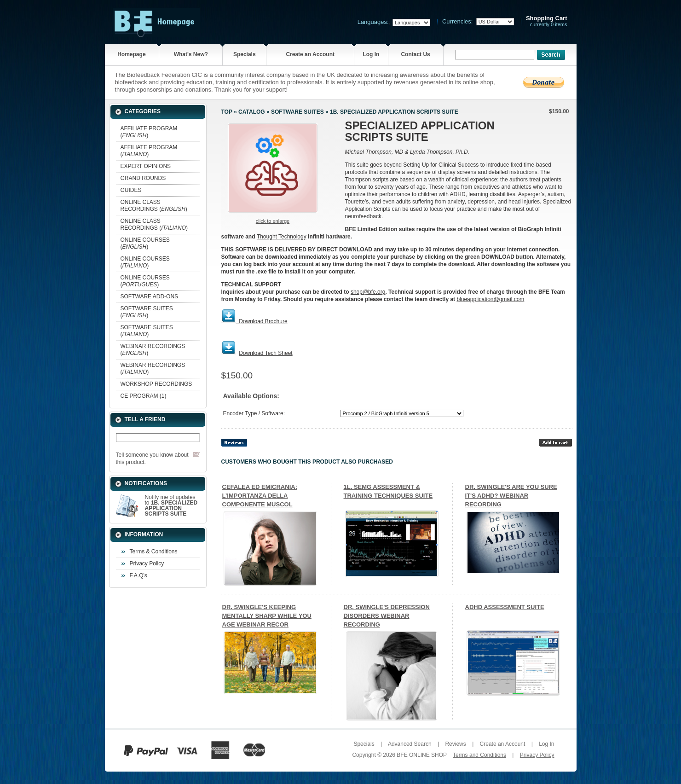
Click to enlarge (273, 221)
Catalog (252, 112)
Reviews (455, 744)
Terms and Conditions (479, 755)
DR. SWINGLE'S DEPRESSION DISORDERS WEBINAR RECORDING (387, 616)
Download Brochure (263, 321)
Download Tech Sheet (266, 353)
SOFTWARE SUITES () (147, 312)
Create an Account (310, 54)
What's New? (191, 54)
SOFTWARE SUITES (297, 112)
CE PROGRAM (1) (144, 396)
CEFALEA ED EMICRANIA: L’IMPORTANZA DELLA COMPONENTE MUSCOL (260, 496)
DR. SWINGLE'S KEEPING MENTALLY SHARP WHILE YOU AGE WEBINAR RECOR (267, 616)
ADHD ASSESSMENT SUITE (505, 607)
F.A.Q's (139, 575)
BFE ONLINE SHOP (421, 755)
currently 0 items (547, 21)
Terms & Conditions (154, 552)
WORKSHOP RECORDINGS (156, 384)
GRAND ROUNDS (143, 178)
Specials (245, 54)
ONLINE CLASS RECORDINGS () (154, 206)
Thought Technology (282, 237)
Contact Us (415, 54)
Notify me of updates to (171, 505)
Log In (371, 54)
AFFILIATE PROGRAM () (149, 132)
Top (227, 112)
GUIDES (131, 190)
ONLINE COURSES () (145, 243)
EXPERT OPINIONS (146, 166)
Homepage (131, 54)
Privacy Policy (147, 563)
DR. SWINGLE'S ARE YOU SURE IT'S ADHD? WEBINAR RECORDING (511, 496)
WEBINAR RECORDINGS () (153, 350)
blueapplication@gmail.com (490, 299)
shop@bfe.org (368, 292)
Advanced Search (410, 744)
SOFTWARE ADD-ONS (150, 296)
